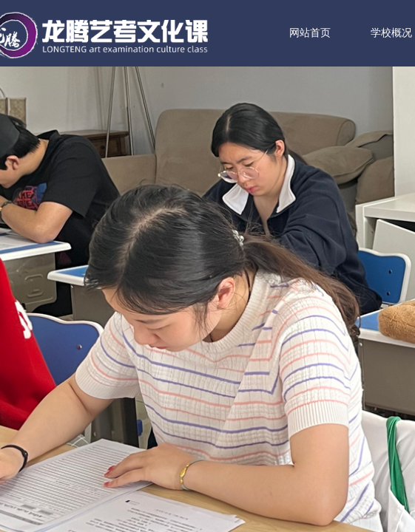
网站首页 (332, 33)
